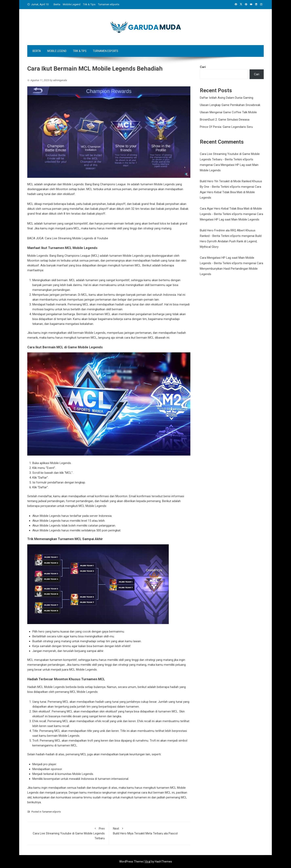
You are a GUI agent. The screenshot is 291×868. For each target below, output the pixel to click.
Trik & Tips (89, 4)
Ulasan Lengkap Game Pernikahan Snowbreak (230, 105)
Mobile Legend (72, 4)
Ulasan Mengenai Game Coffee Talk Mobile (228, 112)
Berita (57, 4)
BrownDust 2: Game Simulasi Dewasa (225, 120)
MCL (84, 754)
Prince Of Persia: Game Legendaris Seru (226, 127)
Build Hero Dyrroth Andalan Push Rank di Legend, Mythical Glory (231, 241)
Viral (148, 862)
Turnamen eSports (109, 4)
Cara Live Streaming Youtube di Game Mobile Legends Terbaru (68, 833)
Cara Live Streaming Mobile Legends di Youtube (76, 238)
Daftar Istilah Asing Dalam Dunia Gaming (227, 98)
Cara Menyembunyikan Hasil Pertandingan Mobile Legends (231, 269)
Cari (203, 67)
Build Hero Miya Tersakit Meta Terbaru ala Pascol (150, 831)
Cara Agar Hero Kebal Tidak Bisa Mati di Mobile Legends (230, 192)
